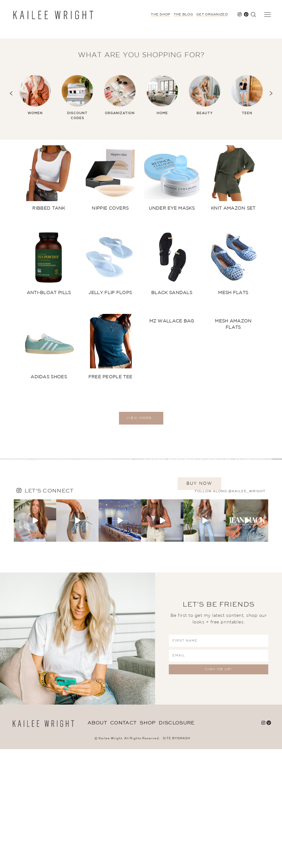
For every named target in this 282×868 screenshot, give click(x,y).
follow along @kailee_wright (230, 610)
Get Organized (212, 15)
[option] (35, 95)
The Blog (183, 15)
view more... (141, 424)
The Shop (161, 15)
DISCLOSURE (177, 842)
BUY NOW (199, 546)
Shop (147, 842)
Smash (184, 857)
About (97, 842)
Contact (123, 842)
